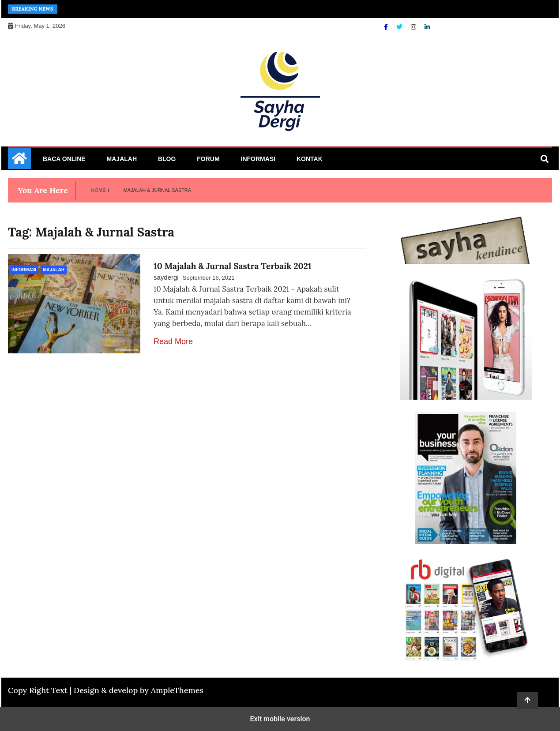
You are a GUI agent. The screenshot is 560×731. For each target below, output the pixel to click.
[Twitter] (400, 27)
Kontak (310, 159)
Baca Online (64, 159)
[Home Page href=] (19, 161)
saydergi (166, 277)
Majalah (122, 159)
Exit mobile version (280, 719)
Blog (167, 159)
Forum (208, 159)
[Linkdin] (427, 27)
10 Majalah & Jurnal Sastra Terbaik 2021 (233, 266)
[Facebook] (387, 27)
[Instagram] (414, 27)
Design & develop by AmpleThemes (139, 690)
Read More (173, 341)
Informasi (258, 159)
